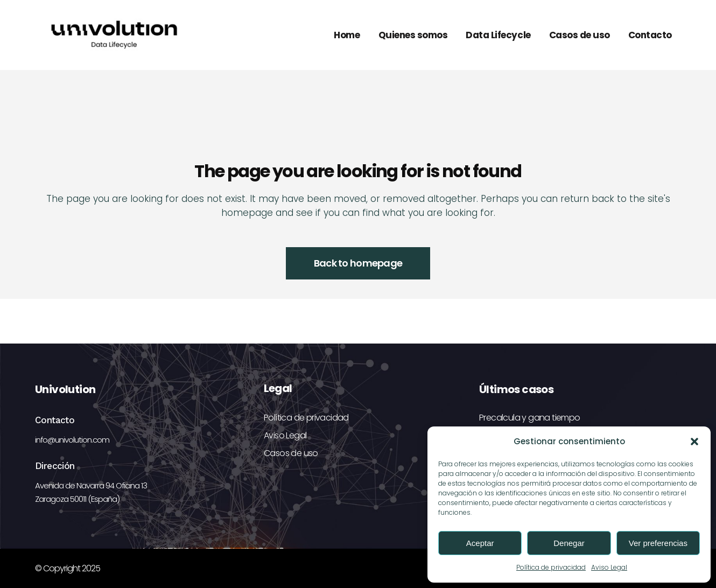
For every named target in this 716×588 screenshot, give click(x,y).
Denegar (569, 543)
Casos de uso (291, 453)
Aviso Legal (609, 567)
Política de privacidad (551, 567)
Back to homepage (358, 263)
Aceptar (480, 543)
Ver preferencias (658, 543)
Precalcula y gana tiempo (530, 418)
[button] (694, 442)
